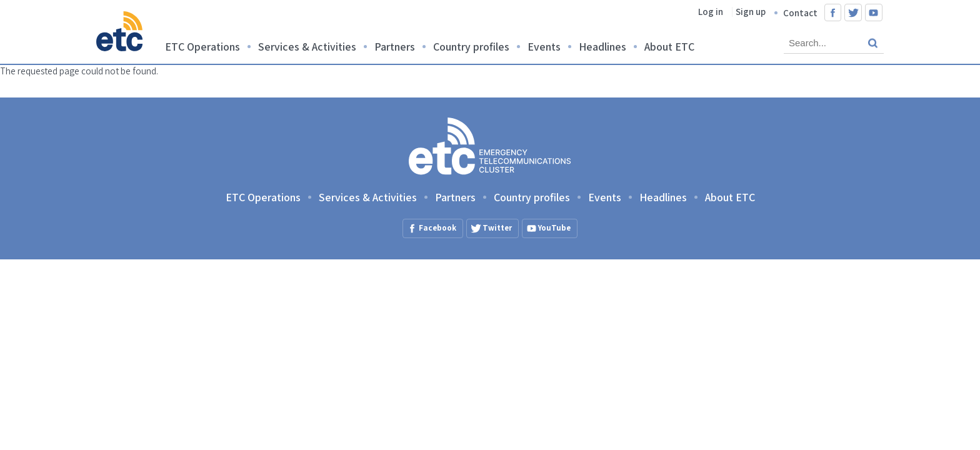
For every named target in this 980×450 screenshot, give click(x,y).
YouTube (874, 12)
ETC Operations (202, 47)
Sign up (751, 12)
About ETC (669, 47)
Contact (800, 13)
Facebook (833, 12)
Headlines (602, 47)
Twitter (853, 12)
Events (544, 47)
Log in (711, 12)
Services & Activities (307, 47)
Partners (395, 47)
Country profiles (471, 47)
